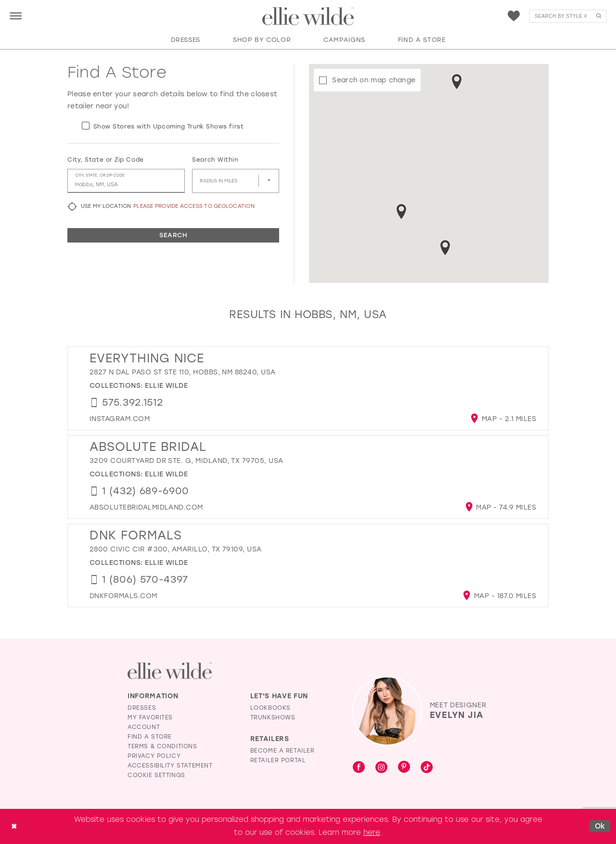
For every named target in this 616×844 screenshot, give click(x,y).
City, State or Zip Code (106, 160)
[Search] (568, 16)
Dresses (142, 708)
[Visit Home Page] (308, 16)
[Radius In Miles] (236, 181)
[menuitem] (16, 16)
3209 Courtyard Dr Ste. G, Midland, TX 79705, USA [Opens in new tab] (186, 461)
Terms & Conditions (162, 746)
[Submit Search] (598, 16)
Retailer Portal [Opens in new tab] (278, 760)
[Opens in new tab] (120, 419)
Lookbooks (270, 708)
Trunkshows (273, 717)
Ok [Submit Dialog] (600, 826)
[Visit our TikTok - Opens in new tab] (427, 768)
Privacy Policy (154, 756)
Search (173, 235)
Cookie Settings (156, 775)
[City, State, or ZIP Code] (126, 181)
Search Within (215, 160)
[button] (16, 16)
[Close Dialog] (14, 826)
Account (144, 727)
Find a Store (150, 737)
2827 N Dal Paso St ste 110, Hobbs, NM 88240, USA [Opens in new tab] (183, 372)
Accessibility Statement (170, 766)
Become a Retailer (282, 751)
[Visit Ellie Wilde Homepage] (170, 671)
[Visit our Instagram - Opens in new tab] (381, 768)
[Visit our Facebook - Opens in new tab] (359, 768)
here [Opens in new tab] (372, 832)
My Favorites (150, 717)
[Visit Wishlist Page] (514, 16)
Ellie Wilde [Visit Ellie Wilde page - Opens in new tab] (166, 386)
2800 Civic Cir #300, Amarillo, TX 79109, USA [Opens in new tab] (176, 549)
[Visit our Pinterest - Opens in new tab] (404, 768)
